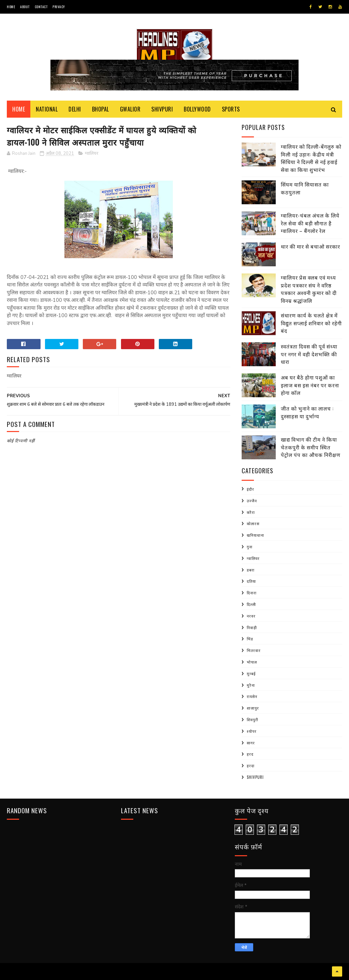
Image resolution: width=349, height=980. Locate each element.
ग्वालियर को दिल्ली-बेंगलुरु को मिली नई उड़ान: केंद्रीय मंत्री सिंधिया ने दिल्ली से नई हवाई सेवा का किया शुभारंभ (311, 158)
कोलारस (253, 523)
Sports (231, 109)
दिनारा (252, 593)
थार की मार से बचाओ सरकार (310, 246)
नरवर (251, 616)
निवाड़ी (252, 627)
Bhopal (101, 109)
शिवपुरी (253, 719)
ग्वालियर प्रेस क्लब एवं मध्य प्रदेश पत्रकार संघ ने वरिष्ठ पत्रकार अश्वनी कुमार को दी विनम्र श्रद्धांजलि (309, 289)
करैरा (251, 512)
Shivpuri (162, 109)
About (25, 7)
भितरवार (254, 650)
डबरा (251, 570)
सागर (251, 743)
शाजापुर (253, 708)
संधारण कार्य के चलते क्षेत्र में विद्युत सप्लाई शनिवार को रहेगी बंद (311, 323)
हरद (250, 754)
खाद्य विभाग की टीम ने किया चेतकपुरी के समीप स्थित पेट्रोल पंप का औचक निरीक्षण (311, 447)
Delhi (75, 109)
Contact (41, 7)
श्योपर (252, 731)
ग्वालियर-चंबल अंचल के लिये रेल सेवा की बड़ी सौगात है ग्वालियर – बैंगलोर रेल (310, 223)
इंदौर (251, 489)
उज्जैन (252, 501)
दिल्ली (251, 604)
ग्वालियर (92, 153)
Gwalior (130, 109)
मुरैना (251, 685)
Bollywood (197, 109)
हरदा (251, 766)
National (47, 109)
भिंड (250, 639)
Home (11, 7)
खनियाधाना (255, 535)
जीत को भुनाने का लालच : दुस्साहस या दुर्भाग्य (307, 412)
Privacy (59, 7)
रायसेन (252, 696)
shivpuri (255, 777)
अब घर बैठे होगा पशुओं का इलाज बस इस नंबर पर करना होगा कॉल (310, 385)
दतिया (251, 581)
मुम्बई (251, 673)
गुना (250, 547)
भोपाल (252, 662)
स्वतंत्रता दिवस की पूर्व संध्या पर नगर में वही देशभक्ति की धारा (309, 354)
